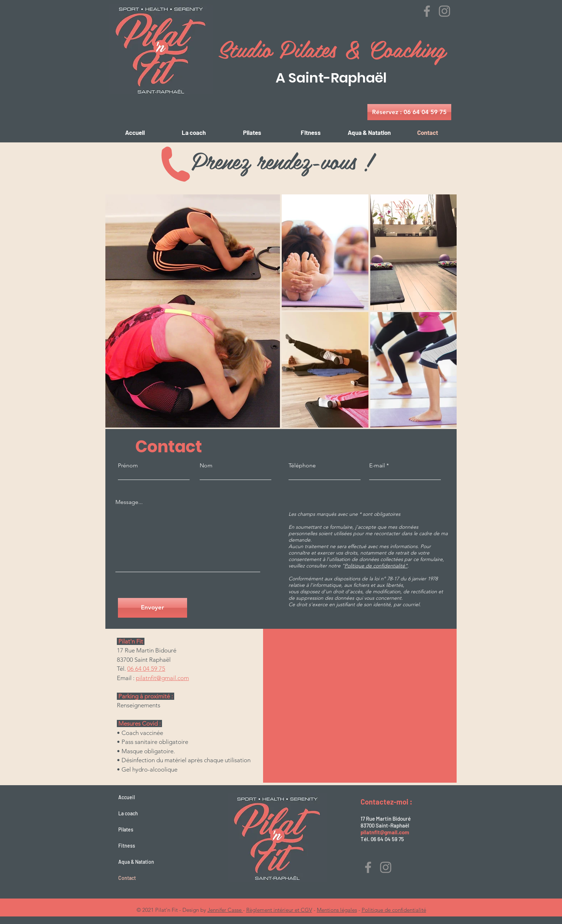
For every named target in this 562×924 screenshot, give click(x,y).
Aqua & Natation (136, 862)
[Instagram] (444, 11)
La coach (128, 813)
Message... (129, 502)
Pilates (126, 829)
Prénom (128, 466)
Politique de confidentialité (394, 910)
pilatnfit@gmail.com (162, 678)
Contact (127, 878)
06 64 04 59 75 (146, 669)
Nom (206, 466)
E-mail (377, 466)
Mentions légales (337, 910)
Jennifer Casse (225, 910)
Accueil (127, 797)
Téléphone (302, 466)
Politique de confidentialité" (376, 566)
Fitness (127, 846)
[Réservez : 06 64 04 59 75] (409, 112)
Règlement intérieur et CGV (279, 910)
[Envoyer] (153, 608)
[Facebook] (427, 11)
